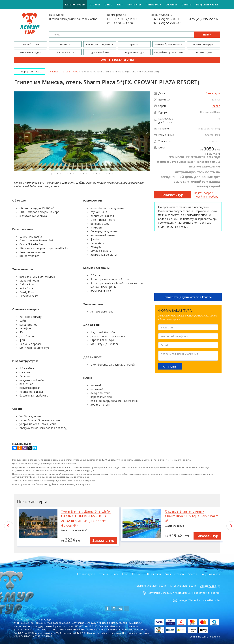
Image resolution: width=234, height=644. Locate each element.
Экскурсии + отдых (30, 52)
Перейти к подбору (206, 197)
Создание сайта (199, 637)
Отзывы (171, 4)
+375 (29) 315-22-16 (202, 19)
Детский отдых (204, 52)
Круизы (134, 44)
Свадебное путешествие (169, 52)
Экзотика (65, 44)
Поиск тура (153, 4)
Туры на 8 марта (65, 52)
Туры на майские (100, 52)
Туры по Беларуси (204, 44)
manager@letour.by (189, 600)
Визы (168, 574)
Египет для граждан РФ (100, 44)
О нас (108, 4)
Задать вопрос (204, 193)
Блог (120, 4)
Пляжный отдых (30, 44)
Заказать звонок (210, 586)
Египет (216, 106)
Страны (95, 4)
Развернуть (213, 93)
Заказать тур (172, 195)
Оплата (186, 4)
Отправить (170, 367)
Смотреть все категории (117, 60)
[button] (147, 131)
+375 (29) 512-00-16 (166, 23)
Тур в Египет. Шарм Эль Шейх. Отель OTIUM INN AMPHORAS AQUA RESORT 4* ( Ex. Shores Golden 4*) (86, 518)
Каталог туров (75, 4)
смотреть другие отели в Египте (188, 297)
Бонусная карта (207, 4)
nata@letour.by (212, 600)
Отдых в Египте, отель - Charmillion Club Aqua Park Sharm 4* (192, 516)
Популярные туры (134, 52)
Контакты (134, 4)
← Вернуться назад (30, 72)
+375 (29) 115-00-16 (166, 19)
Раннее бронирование (169, 44)
